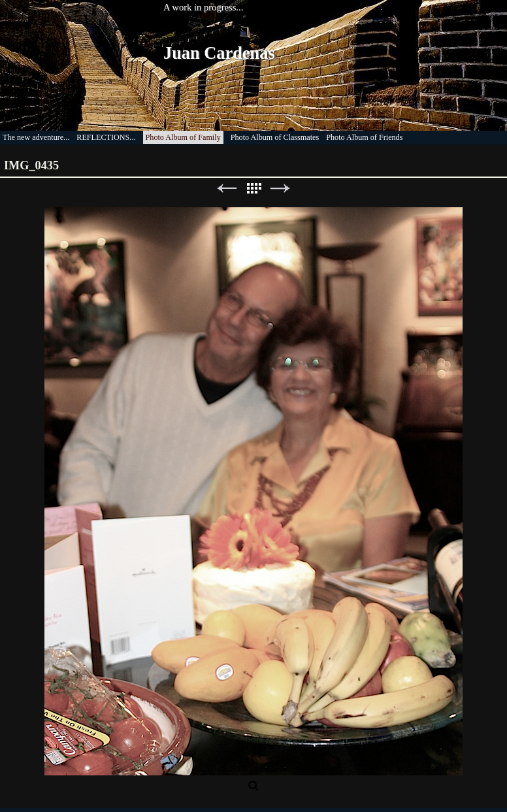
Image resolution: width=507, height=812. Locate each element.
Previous (227, 189)
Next (280, 189)
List (253, 189)
